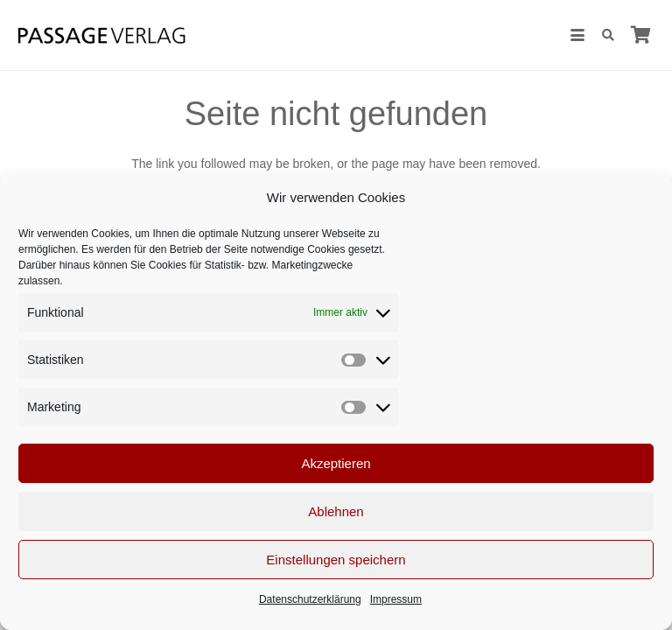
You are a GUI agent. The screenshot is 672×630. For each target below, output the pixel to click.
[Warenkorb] (640, 35)
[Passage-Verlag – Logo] (101, 35)
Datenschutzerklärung (310, 599)
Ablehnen (336, 511)
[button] (577, 35)
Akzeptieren (336, 463)
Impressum (396, 599)
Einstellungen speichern (336, 560)
